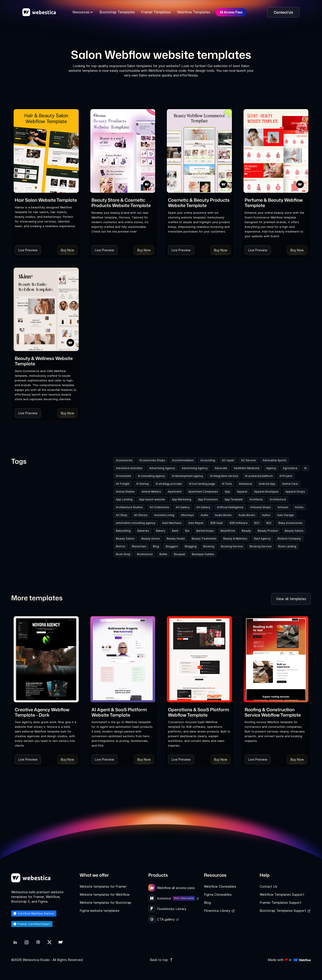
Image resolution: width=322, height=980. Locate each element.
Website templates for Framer (103, 886)
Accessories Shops (152, 460)
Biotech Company (289, 539)
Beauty (246, 531)
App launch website (152, 499)
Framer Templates (156, 12)
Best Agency (262, 539)
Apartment (175, 492)
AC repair (228, 460)
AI (305, 468)
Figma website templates (100, 911)
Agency (271, 468)
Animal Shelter (125, 492)
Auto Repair (196, 523)
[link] (46, 200)
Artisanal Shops (261, 507)
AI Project (286, 476)
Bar (187, 531)
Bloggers (172, 546)
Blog (156, 546)
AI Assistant (123, 476)
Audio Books (223, 515)
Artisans (283, 507)
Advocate (221, 468)
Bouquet (180, 554)
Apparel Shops (295, 492)
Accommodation (183, 460)
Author (266, 515)
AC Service (248, 460)
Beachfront (228, 531)
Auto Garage (286, 515)
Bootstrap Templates (117, 12)
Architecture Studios (129, 507)
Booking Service (232, 546)
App (227, 492)
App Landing (124, 499)
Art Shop (122, 515)
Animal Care (290, 484)
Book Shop (123, 554)
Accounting (208, 460)
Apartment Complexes (203, 492)
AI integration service (224, 476)
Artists (299, 507)
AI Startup (143, 484)
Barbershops (205, 531)
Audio (204, 515)
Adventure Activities (129, 468)
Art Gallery (183, 507)
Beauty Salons (294, 531)
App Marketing (181, 499)
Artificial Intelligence (230, 507)
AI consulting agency (151, 476)
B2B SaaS (217, 523)
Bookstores (145, 554)
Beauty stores (151, 539)
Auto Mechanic (172, 523)
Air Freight (123, 484)
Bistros (121, 546)
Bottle (163, 554)
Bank (175, 531)
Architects (256, 499)
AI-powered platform (259, 476)
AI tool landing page (202, 484)
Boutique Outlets (203, 554)
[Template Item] (46, 151)
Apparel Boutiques (266, 492)
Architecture (278, 499)
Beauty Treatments (204, 539)
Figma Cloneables (218, 894)
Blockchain (139, 546)
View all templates (291, 599)
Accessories (124, 460)
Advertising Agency (162, 468)
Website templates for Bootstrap (105, 903)
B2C (257, 523)
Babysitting (123, 531)
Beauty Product (268, 531)
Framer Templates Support (281, 903)
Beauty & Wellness (235, 539)
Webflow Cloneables (220, 886)
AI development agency (187, 476)
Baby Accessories (290, 523)
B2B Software (239, 523)
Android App (267, 484)
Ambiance (245, 484)
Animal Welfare (151, 492)
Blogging (191, 546)
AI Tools (227, 484)
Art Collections (159, 507)
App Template (234, 499)
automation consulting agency (136, 523)
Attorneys (187, 515)
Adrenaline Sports (274, 460)
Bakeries (143, 531)
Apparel (242, 492)
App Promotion (208, 499)
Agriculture (290, 468)
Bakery (161, 531)
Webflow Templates (194, 12)
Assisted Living (164, 515)
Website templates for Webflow (105, 894)
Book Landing (287, 546)
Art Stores (141, 515)
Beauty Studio (176, 539)
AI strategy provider (169, 484)
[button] (83, 12)
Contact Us (268, 886)
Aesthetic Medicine (247, 468)
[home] (39, 12)
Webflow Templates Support (282, 894)
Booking (209, 546)
